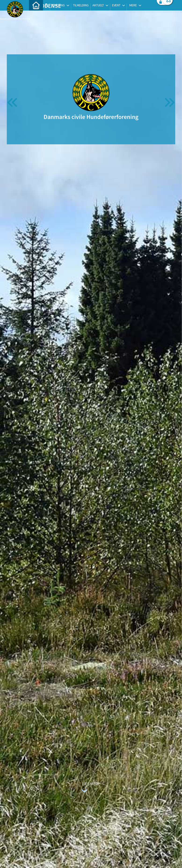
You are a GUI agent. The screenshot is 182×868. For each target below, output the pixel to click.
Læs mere (90, 788)
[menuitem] (36, 16)
